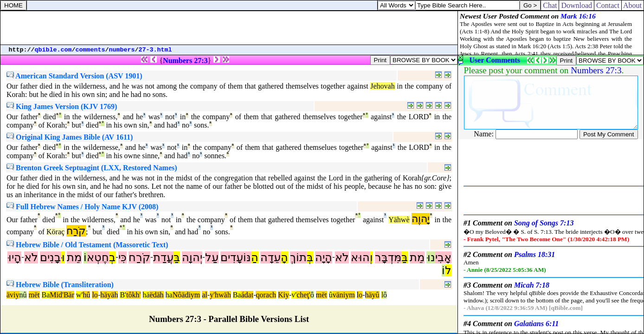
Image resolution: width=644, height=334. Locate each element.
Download (576, 5)
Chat (550, 5)
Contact (608, 5)
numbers (122, 50)
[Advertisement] (229, 28)
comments (90, 50)
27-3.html (155, 50)
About (633, 5)
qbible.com (53, 50)
